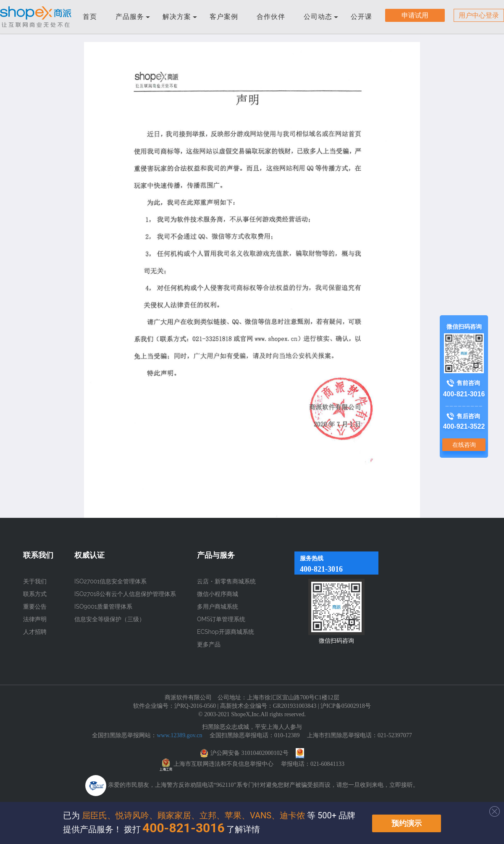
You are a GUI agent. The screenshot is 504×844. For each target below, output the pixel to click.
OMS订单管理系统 (221, 619)
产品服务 (133, 17)
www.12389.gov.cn (179, 735)
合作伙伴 (271, 17)
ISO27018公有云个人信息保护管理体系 (125, 594)
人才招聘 (35, 632)
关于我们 (35, 581)
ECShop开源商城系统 (226, 632)
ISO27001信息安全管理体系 (110, 581)
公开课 (361, 17)
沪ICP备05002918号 (346, 706)
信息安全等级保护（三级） (110, 619)
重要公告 (35, 607)
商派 (36, 17)
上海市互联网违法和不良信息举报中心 (223, 764)
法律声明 (35, 619)
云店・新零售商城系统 (226, 581)
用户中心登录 (479, 15)
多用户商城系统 (218, 607)
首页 (90, 17)
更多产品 (209, 644)
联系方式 (35, 594)
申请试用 (415, 15)
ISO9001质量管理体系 (103, 607)
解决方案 (180, 17)
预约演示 (407, 823)
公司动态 (321, 17)
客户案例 (224, 17)
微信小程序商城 (218, 594)
